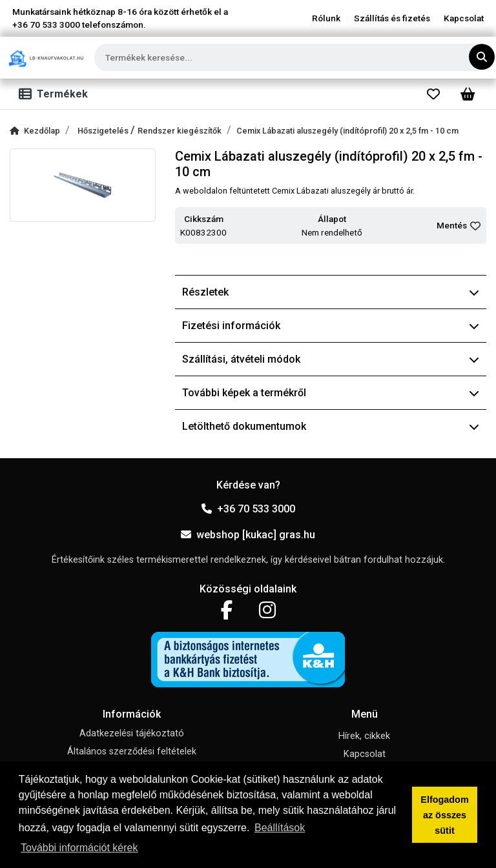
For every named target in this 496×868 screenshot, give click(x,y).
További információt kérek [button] (79, 848)
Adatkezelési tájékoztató (132, 733)
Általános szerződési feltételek (132, 752)
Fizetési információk (331, 326)
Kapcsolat (464, 18)
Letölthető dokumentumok (331, 426)
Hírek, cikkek (364, 736)
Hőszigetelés (104, 131)
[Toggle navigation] (56, 94)
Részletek (331, 292)
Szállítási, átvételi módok (331, 359)
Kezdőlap (35, 131)
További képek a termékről (331, 393)
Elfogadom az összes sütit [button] (444, 815)
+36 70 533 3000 (248, 509)
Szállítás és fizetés (392, 18)
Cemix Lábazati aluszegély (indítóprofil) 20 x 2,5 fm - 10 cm (347, 131)
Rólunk (326, 18)
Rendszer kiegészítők (180, 131)
